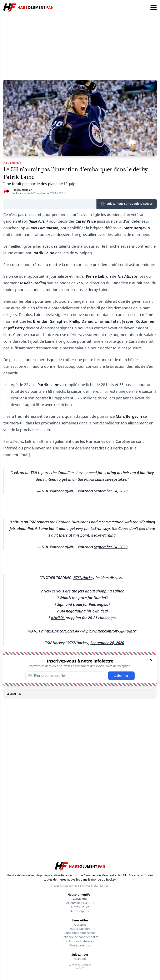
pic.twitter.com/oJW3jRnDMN (111, 631)
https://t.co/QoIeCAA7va (65, 631)
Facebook (80, 959)
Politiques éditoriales (80, 941)
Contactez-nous (80, 945)
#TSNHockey (84, 578)
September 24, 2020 (111, 491)
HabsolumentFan (22, 190)
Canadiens (80, 899)
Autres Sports (80, 911)
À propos (80, 924)
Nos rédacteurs (80, 929)
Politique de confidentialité (80, 937)
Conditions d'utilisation (80, 933)
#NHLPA (58, 618)
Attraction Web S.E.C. (72, 886)
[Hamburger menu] (154, 8)
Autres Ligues (80, 907)
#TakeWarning (103, 535)
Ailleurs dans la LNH (80, 903)
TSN (19, 694)
